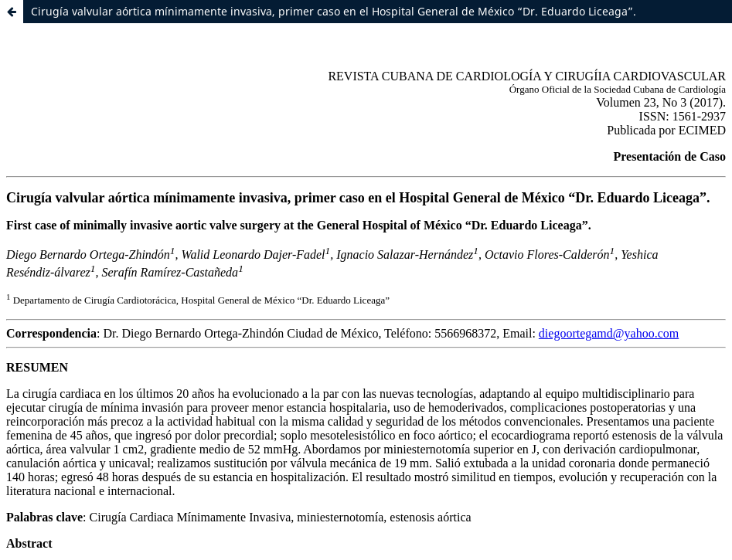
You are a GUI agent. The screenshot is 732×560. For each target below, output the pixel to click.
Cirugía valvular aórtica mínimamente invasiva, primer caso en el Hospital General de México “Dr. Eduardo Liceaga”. (334, 11)
